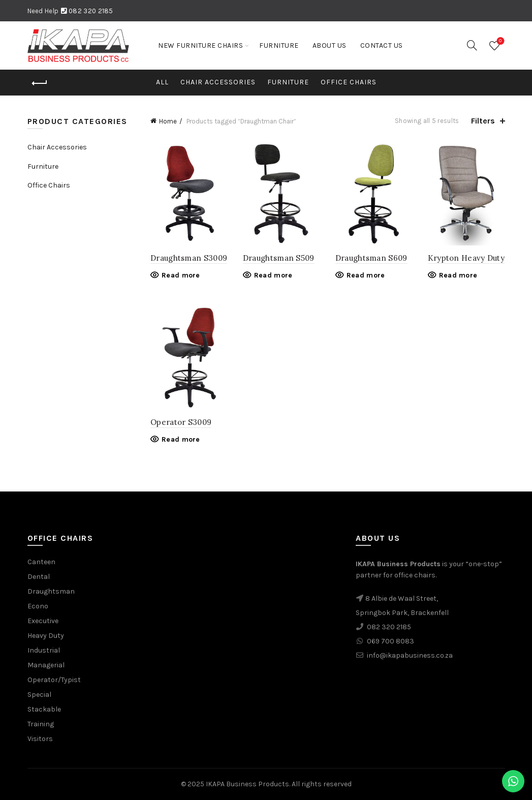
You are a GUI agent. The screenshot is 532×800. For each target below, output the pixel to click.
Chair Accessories (218, 82)
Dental (39, 577)
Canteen (41, 562)
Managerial (46, 665)
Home (168, 121)
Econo (38, 606)
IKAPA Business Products (247, 784)
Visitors (40, 739)
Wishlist (499, 41)
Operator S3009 (181, 422)
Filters (483, 121)
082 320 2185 (91, 11)
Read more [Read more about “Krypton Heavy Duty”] (458, 275)
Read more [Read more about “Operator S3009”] (181, 439)
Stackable (44, 709)
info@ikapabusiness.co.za (410, 655)
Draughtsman (51, 591)
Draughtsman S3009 (189, 258)
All (162, 82)
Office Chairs (349, 82)
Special (39, 695)
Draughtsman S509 (279, 258)
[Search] (472, 45)
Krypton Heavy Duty (466, 258)
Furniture (279, 45)
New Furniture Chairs (200, 45)
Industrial (44, 650)
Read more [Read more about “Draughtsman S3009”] (181, 275)
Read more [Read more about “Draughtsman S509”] (273, 275)
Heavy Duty (46, 636)
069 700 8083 (390, 641)
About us (330, 45)
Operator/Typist (54, 680)
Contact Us (382, 45)
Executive (43, 621)
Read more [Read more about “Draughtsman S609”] (366, 275)
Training (41, 724)
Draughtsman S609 (371, 258)
